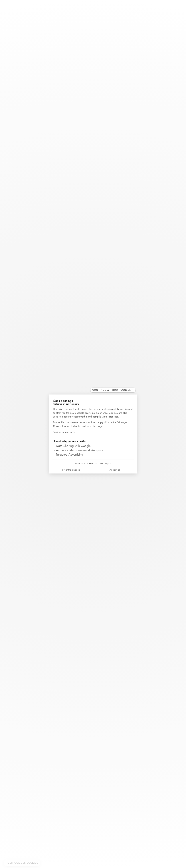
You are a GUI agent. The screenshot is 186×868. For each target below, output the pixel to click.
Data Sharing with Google (73, 446)
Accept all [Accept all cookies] (115, 470)
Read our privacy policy (64, 432)
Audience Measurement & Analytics (79, 450)
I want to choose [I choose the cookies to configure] (71, 470)
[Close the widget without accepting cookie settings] (113, 390)
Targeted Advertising (70, 454)
